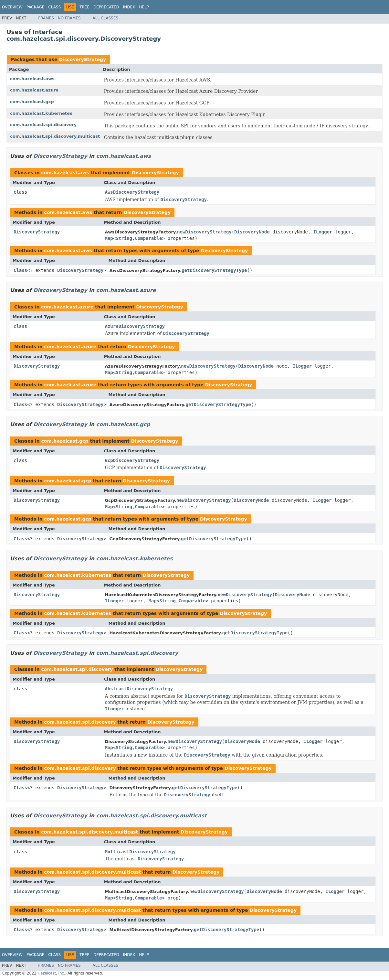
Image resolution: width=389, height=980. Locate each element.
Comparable (148, 238)
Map (109, 238)
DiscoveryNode (252, 232)
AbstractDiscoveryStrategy (139, 689)
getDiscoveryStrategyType (214, 270)
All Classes (105, 18)
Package (35, 7)
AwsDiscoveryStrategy (132, 192)
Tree (84, 7)
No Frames (69, 18)
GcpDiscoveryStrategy (132, 460)
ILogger (323, 232)
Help (144, 7)
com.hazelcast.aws (32, 79)
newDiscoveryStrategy (204, 232)
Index (129, 7)
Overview (12, 7)
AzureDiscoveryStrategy (135, 326)
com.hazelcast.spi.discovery (43, 125)
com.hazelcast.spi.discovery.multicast (55, 136)
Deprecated (106, 7)
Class (54, 7)
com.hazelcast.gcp (32, 102)
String (124, 238)
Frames (46, 18)
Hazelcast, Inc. (51, 973)
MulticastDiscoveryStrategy (140, 852)
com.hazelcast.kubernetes (41, 113)
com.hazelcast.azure (34, 90)
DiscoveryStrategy (82, 59)
